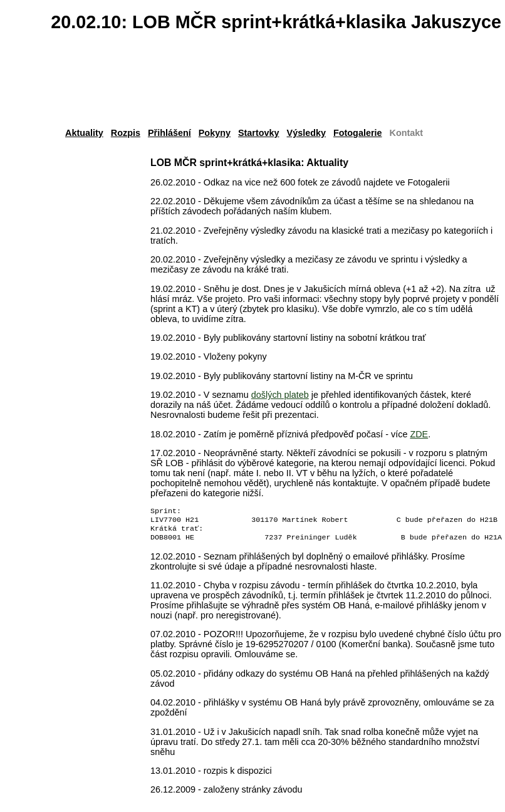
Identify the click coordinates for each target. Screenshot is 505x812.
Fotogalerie (358, 133)
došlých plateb (280, 395)
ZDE (419, 434)
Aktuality (84, 133)
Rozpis (126, 133)
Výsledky (306, 133)
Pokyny (215, 133)
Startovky (259, 133)
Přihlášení (169, 133)
